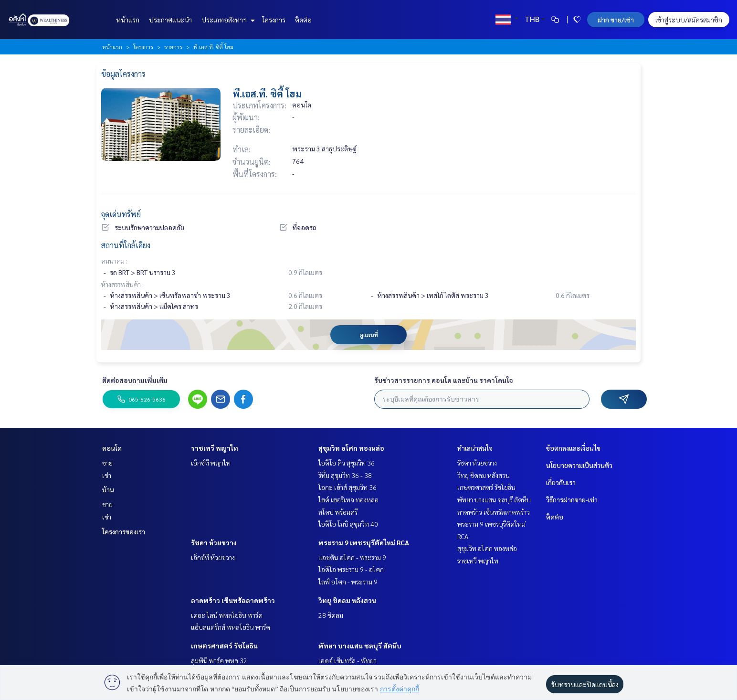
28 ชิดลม (331, 615)
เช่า (107, 475)
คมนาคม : (114, 261)
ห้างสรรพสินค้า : (122, 284)
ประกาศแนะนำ (170, 20)
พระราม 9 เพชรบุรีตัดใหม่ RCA (364, 542)
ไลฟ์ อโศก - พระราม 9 (348, 582)
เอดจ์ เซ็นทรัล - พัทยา (347, 660)
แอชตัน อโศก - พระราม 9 (352, 557)
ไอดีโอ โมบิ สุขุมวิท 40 (348, 524)
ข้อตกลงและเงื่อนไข (573, 448)
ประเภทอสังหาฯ (227, 20)
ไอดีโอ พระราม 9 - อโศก (351, 569)
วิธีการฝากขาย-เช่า (572, 499)
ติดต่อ (303, 20)
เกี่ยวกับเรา (561, 482)
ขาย (107, 463)
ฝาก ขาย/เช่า (616, 20)
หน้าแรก (128, 20)
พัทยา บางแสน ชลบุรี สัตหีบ (360, 646)
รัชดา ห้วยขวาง (214, 542)
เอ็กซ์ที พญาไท (211, 463)
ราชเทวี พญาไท (215, 448)
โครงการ (274, 20)
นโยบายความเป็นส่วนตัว (579, 465)
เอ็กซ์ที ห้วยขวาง (213, 557)
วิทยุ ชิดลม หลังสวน (347, 600)
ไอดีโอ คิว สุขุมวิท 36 (347, 463)
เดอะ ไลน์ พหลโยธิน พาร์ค (227, 615)
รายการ (173, 47)
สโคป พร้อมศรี (338, 512)
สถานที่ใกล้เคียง (126, 245)
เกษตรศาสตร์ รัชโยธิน (224, 646)
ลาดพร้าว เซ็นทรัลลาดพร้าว (233, 600)
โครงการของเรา (124, 531)
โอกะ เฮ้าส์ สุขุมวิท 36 (347, 487)
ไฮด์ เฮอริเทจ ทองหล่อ (348, 499)
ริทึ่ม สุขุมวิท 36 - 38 (345, 475)
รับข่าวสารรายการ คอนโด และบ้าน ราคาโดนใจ (444, 380)
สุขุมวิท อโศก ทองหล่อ (351, 448)
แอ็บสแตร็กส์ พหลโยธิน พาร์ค (231, 627)
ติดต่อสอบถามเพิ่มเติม (135, 380)
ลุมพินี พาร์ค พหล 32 (219, 660)
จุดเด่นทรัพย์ (121, 214)
